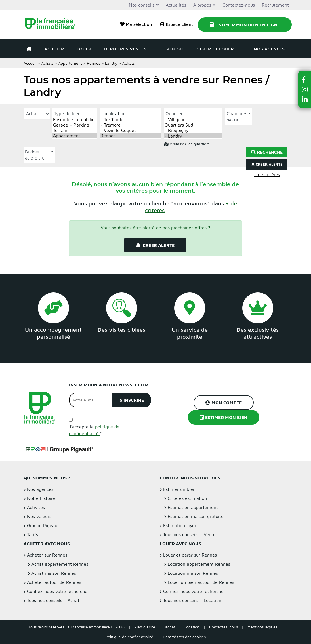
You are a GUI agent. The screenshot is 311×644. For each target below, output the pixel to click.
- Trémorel (131, 125)
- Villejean (193, 120)
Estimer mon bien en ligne (245, 25)
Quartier (174, 113)
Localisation (114, 113)
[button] (305, 80)
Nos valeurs (39, 516)
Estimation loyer (180, 525)
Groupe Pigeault (44, 525)
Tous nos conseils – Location (192, 600)
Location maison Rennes (193, 573)
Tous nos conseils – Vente (189, 534)
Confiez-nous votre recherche (57, 591)
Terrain (75, 130)
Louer (84, 49)
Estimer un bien (179, 489)
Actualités (176, 5)
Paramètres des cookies (184, 637)
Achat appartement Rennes (60, 564)
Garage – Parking (75, 125)
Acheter (54, 49)
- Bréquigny (193, 130)
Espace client (176, 24)
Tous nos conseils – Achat (53, 600)
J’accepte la (94, 430)
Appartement (70, 63)
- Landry (193, 136)
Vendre (175, 49)
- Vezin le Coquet (131, 130)
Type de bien (67, 113)
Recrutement (275, 5)
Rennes (93, 63)
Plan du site (145, 627)
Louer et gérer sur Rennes (190, 555)
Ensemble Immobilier (75, 120)
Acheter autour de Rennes (54, 582)
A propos (202, 5)
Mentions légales (262, 627)
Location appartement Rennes (199, 564)
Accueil (30, 63)
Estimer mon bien (224, 417)
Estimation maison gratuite (196, 516)
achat (170, 627)
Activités (36, 507)
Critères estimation (187, 498)
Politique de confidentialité (129, 637)
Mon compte (224, 403)
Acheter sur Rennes (47, 555)
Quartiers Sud (193, 125)
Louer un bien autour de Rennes (201, 582)
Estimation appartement (193, 507)
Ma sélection (136, 24)
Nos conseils (142, 5)
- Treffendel (131, 120)
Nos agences (269, 49)
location (192, 627)
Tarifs (32, 534)
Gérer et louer (215, 49)
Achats (47, 63)
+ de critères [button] (267, 174)
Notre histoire (41, 498)
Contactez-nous (239, 5)
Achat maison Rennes (54, 573)
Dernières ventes (125, 49)
